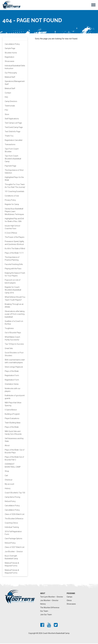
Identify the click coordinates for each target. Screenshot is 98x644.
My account (9, 485)
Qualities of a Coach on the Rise (14, 323)
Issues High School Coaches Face (12, 228)
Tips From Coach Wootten (12, 151)
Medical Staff (10, 78)
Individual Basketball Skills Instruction (15, 68)
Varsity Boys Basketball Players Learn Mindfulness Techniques (14, 212)
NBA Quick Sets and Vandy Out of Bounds (13, 433)
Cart (6, 476)
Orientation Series (12, 385)
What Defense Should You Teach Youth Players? (15, 299)
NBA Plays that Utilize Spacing (13, 405)
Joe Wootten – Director (14, 552)
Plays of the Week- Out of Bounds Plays (15, 452)
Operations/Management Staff (15, 83)
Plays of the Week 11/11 (14, 253)
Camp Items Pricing (12, 498)
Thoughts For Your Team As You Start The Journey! (15, 186)
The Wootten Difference (14, 519)
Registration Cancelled (13, 141)
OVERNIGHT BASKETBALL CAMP (13, 466)
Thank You (9, 136)
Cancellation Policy (12, 45)
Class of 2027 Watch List (15, 548)
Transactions (10, 145)
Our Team (44, 612)
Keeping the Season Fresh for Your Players (15, 275)
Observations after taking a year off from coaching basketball (15, 315)
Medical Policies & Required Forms (12, 565)
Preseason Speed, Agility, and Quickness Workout (14, 243)
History (8, 489)
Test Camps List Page (13, 124)
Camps (69, 597)
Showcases (9, 62)
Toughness (9, 329)
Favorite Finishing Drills (14, 265)
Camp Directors (11, 102)
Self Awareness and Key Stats (14, 440)
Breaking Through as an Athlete (14, 306)
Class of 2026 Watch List (15, 515)
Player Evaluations (12, 419)
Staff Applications (12, 119)
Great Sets (9, 349)
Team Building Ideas (13, 423)
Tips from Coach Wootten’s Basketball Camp (13, 159)
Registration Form (12, 376)
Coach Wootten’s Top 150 (15, 493)
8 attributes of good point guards (15, 397)
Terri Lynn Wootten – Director (52, 597)
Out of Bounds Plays (13, 333)
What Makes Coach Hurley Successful (12, 339)
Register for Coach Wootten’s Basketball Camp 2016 (13, 291)
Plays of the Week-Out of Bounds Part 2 (14, 459)
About (7, 446)
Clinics (69, 601)
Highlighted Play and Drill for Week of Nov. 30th (14, 221)
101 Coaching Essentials (14, 192)
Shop (7, 472)
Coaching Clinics (11, 523)
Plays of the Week (12, 372)
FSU (6, 111)
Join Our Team (46, 615)
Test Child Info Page (12, 132)
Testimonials (10, 106)
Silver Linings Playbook (14, 367)
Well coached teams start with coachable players (15, 362)
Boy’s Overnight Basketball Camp (11, 558)
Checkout (8, 480)
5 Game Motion (11, 410)
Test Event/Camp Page (14, 128)
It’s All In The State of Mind (15, 249)
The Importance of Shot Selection (14, 172)
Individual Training (12, 528)
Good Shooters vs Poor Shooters (14, 355)
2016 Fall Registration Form (13, 533)
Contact (8, 93)
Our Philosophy (11, 73)
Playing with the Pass (13, 269)
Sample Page (10, 49)
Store (7, 115)
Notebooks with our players (13, 390)
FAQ (6, 98)
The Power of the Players (15, 238)
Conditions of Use (12, 196)
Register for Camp (12, 205)
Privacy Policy (10, 201)
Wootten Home (11, 53)
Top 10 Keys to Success (14, 345)
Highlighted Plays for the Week (14, 179)
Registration (9, 58)
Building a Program (12, 415)
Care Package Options (13, 539)
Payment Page (10, 166)
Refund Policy (10, 502)
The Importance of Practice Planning (12, 259)
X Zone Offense (11, 233)
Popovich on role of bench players (13, 282)
